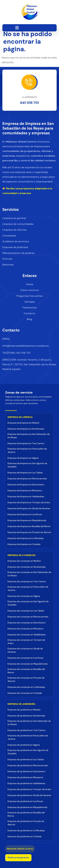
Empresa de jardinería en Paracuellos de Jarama (28, 737)
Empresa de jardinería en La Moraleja (26, 831)
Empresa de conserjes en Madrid (24, 561)
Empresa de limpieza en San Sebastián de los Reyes (29, 436)
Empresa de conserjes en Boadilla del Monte (26, 671)
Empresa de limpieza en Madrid (23, 423)
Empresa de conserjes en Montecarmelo (28, 617)
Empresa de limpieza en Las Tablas (25, 473)
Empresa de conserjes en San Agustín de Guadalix (28, 603)
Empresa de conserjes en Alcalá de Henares (25, 650)
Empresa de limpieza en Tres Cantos (26, 443)
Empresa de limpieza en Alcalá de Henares (29, 508)
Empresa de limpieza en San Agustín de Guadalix (27, 465)
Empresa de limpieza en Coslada (24, 544)
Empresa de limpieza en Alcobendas (26, 429)
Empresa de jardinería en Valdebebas (26, 783)
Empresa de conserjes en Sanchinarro (27, 623)
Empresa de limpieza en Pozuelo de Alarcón (29, 532)
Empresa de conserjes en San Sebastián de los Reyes (29, 574)
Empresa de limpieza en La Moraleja (26, 538)
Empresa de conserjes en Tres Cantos (27, 582)
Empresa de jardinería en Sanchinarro (26, 771)
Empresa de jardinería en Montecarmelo (28, 765)
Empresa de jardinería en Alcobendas (26, 716)
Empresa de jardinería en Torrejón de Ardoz (29, 789)
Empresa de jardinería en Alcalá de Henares (29, 795)
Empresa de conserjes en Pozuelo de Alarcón (26, 679)
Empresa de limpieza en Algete (23, 458)
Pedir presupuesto (18, 858)
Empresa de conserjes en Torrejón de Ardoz (26, 642)
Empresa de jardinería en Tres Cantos (27, 730)
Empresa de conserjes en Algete (24, 596)
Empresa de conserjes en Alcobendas (27, 567)
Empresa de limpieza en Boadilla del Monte (29, 526)
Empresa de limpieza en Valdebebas (26, 497)
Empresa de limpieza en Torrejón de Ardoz (29, 502)
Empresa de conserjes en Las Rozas (25, 658)
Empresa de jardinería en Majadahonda (27, 807)
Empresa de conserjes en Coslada (25, 693)
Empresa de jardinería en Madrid (24, 710)
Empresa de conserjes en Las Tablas (26, 611)
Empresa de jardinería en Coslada (25, 837)
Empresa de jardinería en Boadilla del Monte (26, 814)
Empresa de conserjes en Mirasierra (25, 629)
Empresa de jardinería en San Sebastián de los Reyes (29, 723)
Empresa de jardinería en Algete (24, 745)
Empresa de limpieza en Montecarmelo (27, 479)
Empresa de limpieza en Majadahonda (27, 520)
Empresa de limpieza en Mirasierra (25, 491)
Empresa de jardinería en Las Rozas (25, 801)
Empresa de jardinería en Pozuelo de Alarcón (26, 823)
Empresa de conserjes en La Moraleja (26, 687)
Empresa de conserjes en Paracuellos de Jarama (28, 589)
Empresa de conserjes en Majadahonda (28, 664)
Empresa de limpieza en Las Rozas (25, 514)
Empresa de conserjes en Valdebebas (27, 635)
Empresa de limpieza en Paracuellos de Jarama (27, 450)
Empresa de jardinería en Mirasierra (25, 777)
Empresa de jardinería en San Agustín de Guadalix (28, 752)
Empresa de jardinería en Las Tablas (26, 760)
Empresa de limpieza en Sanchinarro (26, 485)
